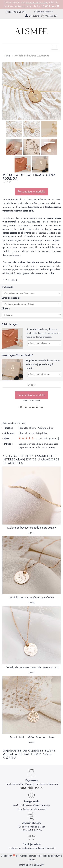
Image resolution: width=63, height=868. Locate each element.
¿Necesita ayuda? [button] (16, 12)
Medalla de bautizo (31, 598)
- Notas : (7, 439)
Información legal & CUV (32, 865)
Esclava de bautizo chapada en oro (31, 528)
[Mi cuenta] (34, 16)
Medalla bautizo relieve (32, 737)
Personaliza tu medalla (31, 192)
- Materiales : (9, 433)
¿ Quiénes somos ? (43, 12)
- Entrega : (8, 444)
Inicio (8, 56)
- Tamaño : (8, 428)
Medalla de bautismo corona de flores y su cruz (32, 667)
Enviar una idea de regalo (31, 407)
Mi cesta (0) (49, 16)
